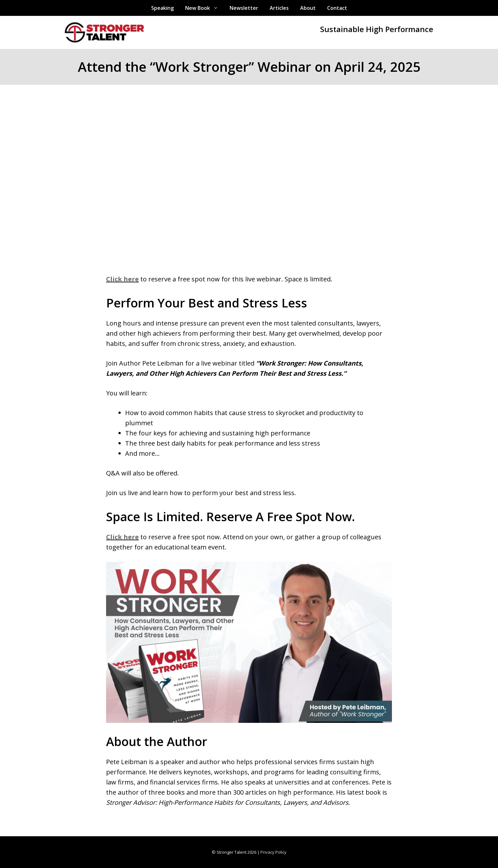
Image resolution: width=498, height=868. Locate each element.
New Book (205, 8)
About (308, 8)
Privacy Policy (273, 852)
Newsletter (244, 8)
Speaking (162, 8)
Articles (279, 8)
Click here (122, 279)
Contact (337, 8)
